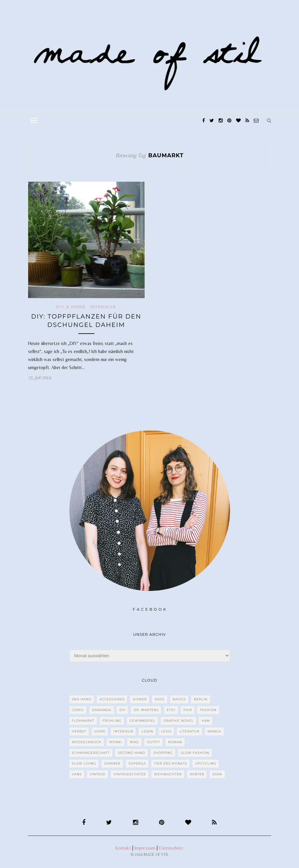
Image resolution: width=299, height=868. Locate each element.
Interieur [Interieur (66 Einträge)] (123, 731)
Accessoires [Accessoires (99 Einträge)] (112, 699)
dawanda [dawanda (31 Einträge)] (102, 710)
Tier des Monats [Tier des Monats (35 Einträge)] (171, 763)
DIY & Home (71, 307)
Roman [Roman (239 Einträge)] (175, 742)
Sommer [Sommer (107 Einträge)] (112, 763)
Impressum (145, 848)
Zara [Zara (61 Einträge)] (217, 774)
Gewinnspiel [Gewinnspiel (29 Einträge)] (142, 721)
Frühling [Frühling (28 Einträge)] (112, 721)
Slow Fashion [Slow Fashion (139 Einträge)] (195, 753)
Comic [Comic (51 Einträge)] (78, 710)
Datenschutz (171, 848)
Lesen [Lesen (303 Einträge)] (147, 731)
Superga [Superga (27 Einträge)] (137, 763)
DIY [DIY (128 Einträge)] (123, 710)
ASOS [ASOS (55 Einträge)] (160, 699)
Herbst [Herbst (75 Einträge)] (79, 731)
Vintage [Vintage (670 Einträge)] (98, 774)
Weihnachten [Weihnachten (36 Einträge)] (168, 774)
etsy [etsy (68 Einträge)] (171, 710)
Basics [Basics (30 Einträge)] (179, 699)
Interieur (103, 307)
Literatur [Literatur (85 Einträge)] (190, 731)
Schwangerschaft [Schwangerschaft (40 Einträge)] (91, 753)
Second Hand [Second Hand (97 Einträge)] (132, 753)
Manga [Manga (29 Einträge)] (214, 731)
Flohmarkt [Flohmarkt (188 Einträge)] (83, 721)
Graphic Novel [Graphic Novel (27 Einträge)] (178, 721)
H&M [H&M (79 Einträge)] (206, 721)
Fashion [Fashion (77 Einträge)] (208, 710)
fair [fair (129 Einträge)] (188, 710)
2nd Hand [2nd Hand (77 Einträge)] (82, 699)
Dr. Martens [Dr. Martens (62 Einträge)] (146, 710)
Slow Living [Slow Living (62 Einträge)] (84, 763)
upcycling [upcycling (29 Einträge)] (206, 763)
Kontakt (123, 848)
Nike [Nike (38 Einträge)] (134, 742)
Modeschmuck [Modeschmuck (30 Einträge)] (87, 742)
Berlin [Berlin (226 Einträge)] (201, 699)
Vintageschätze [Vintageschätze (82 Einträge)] (130, 774)
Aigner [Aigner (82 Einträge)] (140, 699)
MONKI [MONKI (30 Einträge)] (116, 742)
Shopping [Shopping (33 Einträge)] (163, 753)
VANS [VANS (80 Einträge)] (77, 774)
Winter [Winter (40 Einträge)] (197, 774)
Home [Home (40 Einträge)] (100, 731)
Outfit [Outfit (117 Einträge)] (154, 742)
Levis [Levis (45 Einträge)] (167, 731)
